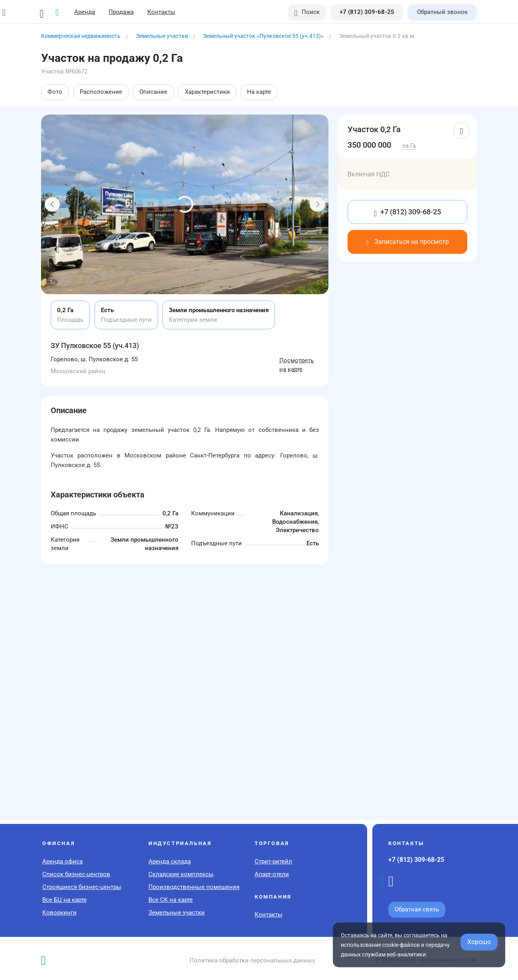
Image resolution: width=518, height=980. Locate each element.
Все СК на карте (171, 900)
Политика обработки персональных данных (252, 960)
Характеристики (207, 92)
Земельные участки (177, 913)
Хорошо (479, 942)
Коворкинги (59, 913)
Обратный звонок (442, 12)
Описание (153, 92)
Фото (55, 92)
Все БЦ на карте (64, 900)
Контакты (161, 12)
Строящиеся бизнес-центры (82, 887)
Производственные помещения (194, 887)
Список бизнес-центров (76, 874)
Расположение (101, 92)
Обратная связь (417, 909)
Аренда (85, 12)
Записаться (407, 242)
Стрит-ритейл (273, 861)
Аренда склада (170, 861)
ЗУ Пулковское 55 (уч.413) (95, 345)
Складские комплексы (181, 874)
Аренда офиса (62, 861)
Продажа (121, 12)
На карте (259, 92)
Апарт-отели (272, 874)
